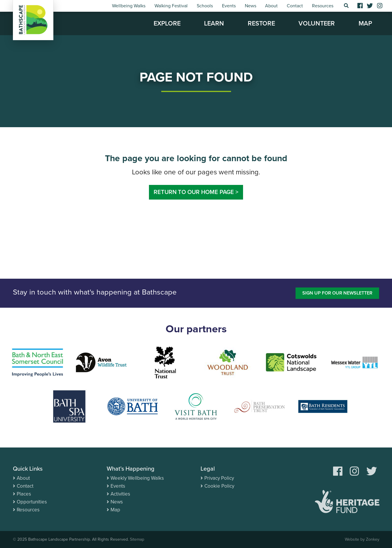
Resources (323, 6)
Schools (205, 6)
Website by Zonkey (362, 539)
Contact (295, 6)
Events (229, 6)
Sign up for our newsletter (337, 293)
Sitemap (137, 539)
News (251, 6)
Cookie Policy (219, 486)
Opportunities (32, 502)
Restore (261, 23)
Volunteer (317, 23)
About (271, 6)
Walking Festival (171, 6)
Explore (167, 23)
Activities (120, 494)
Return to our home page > (196, 192)
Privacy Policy (219, 478)
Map (365, 23)
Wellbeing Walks (129, 6)
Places (24, 494)
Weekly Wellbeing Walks (137, 478)
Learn (214, 23)
